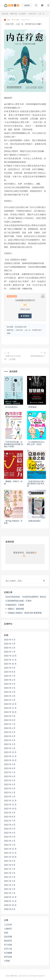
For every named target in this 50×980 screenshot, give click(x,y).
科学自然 (8, 957)
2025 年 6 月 (10, 680)
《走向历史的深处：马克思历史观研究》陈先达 (25, 597)
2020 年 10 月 (10, 905)
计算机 (7, 961)
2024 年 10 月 (10, 712)
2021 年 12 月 (10, 849)
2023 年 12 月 (10, 752)
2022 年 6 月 (10, 825)
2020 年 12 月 (10, 897)
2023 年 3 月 (10, 788)
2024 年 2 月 (10, 744)
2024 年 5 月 (10, 732)
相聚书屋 (13, 14)
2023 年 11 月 (10, 756)
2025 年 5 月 (10, 684)
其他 (6, 933)
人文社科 (8, 924)
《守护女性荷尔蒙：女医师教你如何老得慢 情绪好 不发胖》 (13, 444)
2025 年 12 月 (10, 656)
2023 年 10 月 (10, 760)
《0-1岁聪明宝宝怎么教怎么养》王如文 (36, 443)
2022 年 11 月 (10, 804)
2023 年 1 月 (10, 796)
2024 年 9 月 (10, 716)
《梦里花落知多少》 (38, 356)
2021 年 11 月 (10, 853)
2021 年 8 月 (10, 865)
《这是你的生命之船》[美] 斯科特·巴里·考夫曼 (36, 484)
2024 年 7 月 (10, 724)
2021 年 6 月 (10, 873)
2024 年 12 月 (10, 704)
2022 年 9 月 (10, 813)
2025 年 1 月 (10, 700)
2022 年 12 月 (10, 800)
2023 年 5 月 (10, 780)
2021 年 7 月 (10, 869)
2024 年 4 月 (10, 736)
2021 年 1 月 (10, 893)
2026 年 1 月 (10, 652)
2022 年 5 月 (10, 829)
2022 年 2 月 (10, 841)
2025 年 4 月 (10, 688)
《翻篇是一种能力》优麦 (13, 482)
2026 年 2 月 (10, 648)
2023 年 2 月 (10, 792)
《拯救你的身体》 (34, 521)
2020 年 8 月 (10, 909)
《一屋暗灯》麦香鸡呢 (14, 609)
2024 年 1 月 (10, 748)
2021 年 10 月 (10, 857)
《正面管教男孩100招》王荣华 (18, 601)
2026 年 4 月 (10, 640)
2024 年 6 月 (10, 728)
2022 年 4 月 (10, 833)
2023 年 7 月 (10, 772)
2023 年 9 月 (10, 764)
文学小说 (8, 949)
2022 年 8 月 (10, 817)
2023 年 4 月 (10, 784)
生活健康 (22, 14)
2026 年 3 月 (10, 644)
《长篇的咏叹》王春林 (14, 605)
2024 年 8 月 (10, 720)
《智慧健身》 (33, 407)
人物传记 (8, 929)
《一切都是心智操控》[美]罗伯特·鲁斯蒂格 (23, 613)
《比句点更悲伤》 (11, 407)
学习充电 (8, 945)
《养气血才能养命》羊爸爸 (13, 522)
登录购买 (25, 316)
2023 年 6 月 (10, 776)
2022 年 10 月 (10, 809)
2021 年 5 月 (10, 877)
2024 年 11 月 (10, 708)
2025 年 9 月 (10, 668)
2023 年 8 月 (10, 768)
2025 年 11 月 (10, 660)
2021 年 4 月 (10, 881)
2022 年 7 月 (10, 821)
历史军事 (8, 937)
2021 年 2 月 (10, 889)
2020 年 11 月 (10, 901)
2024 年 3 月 (10, 740)
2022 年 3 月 (10, 837)
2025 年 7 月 (10, 676)
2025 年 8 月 (10, 672)
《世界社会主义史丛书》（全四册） (12, 358)
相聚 (7, 20)
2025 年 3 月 (10, 692)
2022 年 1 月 (10, 845)
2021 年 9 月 (10, 861)
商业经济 (8, 941)
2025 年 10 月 (10, 664)
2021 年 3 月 (10, 885)
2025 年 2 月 (10, 696)
